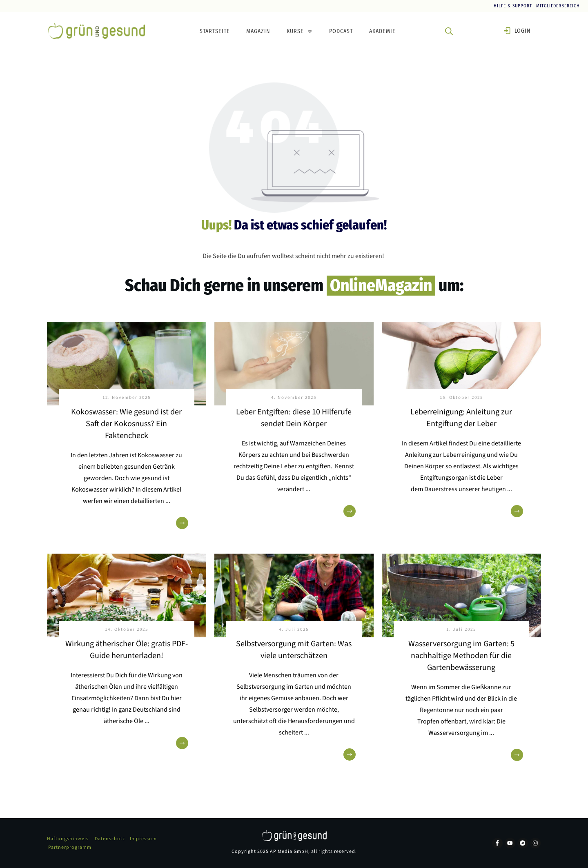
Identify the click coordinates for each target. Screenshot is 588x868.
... (168, 501)
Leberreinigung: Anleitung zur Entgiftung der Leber (461, 418)
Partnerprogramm (70, 847)
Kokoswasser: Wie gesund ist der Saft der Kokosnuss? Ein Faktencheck (126, 424)
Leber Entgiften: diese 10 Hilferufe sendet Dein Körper (294, 418)
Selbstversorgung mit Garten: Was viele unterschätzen (294, 650)
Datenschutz (110, 839)
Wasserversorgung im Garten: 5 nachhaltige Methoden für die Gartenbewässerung (461, 656)
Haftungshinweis (68, 839)
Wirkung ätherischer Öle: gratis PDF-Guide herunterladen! (127, 650)
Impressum (143, 839)
